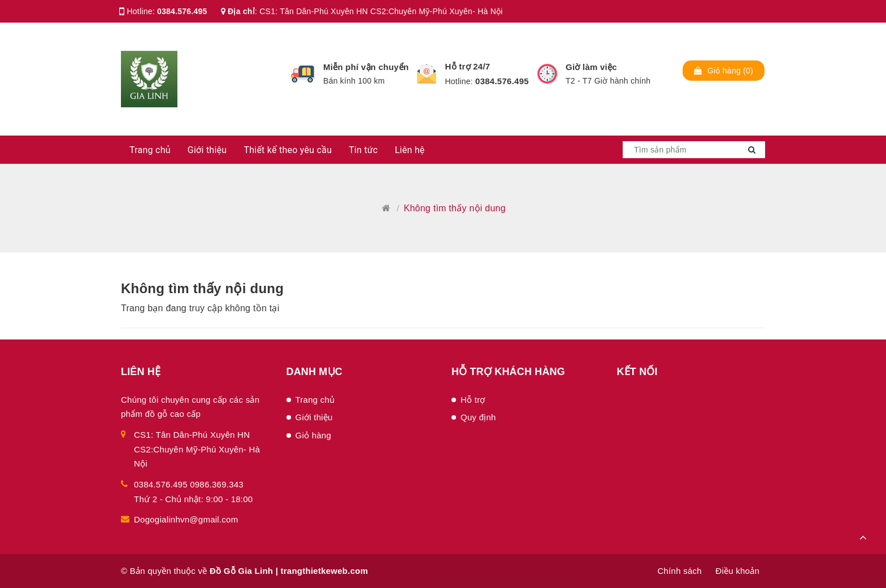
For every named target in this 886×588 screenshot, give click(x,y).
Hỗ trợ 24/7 (467, 66)
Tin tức (363, 150)
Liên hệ (410, 150)
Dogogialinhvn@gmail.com (186, 519)
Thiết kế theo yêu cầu (288, 150)
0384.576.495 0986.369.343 (189, 484)
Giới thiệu (207, 150)
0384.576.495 (182, 11)
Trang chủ (150, 150)
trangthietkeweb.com (325, 571)
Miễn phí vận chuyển (366, 67)
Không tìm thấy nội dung (202, 288)
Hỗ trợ (473, 400)
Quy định (478, 417)
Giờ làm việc (591, 67)
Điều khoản (737, 571)
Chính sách (679, 571)
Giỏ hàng (314, 435)
